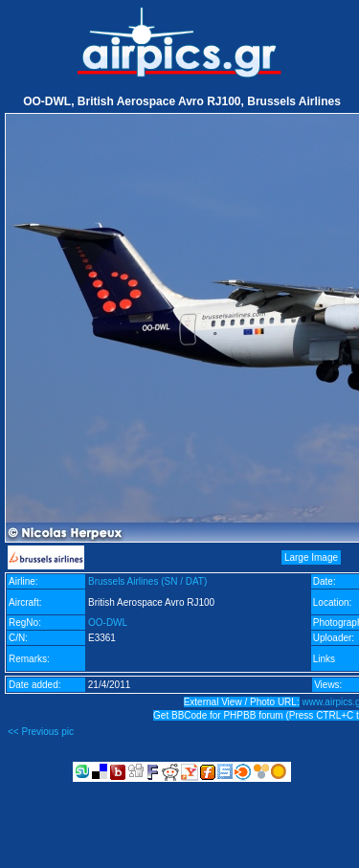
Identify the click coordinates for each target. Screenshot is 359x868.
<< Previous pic (41, 732)
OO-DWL (108, 623)
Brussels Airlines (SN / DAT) (147, 581)
